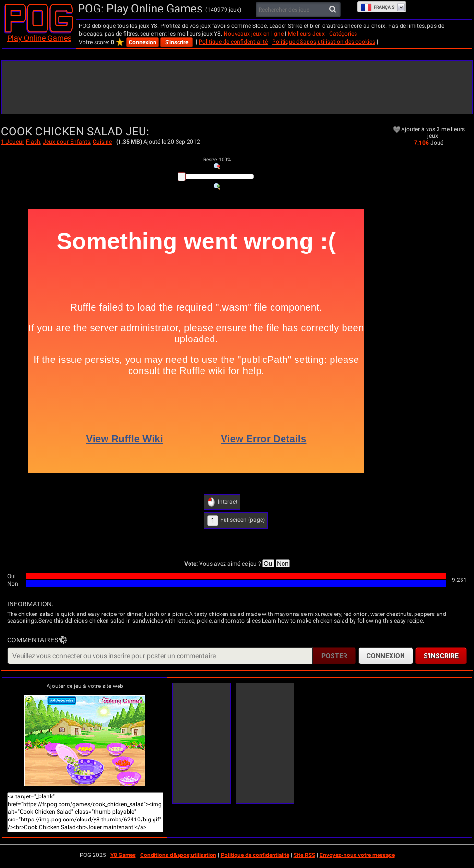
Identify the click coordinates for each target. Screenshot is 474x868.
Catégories (343, 34)
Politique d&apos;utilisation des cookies (324, 42)
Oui (268, 563)
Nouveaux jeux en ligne (254, 34)
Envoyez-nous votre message (357, 855)
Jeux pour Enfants (66, 142)
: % (217, 160)
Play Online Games (39, 38)
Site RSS (304, 855)
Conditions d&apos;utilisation (178, 855)
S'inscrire (177, 42)
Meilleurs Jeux (306, 34)
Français (378, 7)
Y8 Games (123, 855)
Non (283, 563)
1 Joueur (12, 142)
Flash (33, 142)
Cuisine (102, 142)
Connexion (142, 42)
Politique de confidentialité (233, 42)
